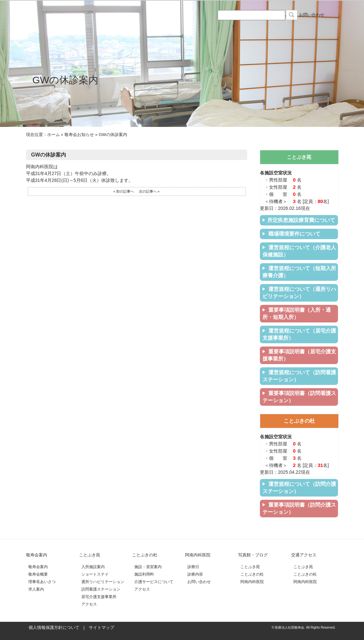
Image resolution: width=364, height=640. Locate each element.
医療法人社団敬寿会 (52, 30)
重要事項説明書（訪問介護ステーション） (299, 508)
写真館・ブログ (260, 30)
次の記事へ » (149, 191)
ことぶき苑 (90, 555)
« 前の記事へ (124, 191)
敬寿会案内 (37, 555)
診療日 (193, 567)
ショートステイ (95, 574)
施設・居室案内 (148, 567)
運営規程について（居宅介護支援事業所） (299, 334)
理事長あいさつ (42, 582)
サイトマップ (101, 627)
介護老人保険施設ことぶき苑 (104, 30)
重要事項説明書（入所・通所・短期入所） (297, 313)
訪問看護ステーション (101, 589)
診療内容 (195, 574)
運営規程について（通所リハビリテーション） (299, 293)
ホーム (54, 135)
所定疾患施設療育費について (299, 220)
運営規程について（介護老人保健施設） (299, 251)
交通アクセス (312, 30)
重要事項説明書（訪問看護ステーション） (299, 397)
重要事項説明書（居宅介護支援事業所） (299, 355)
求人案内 (36, 589)
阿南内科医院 (208, 30)
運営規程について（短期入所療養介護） (299, 272)
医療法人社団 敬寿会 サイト (67, 13)
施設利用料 (144, 574)
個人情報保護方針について (54, 627)
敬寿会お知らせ (79, 135)
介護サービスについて (154, 582)
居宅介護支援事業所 (99, 597)
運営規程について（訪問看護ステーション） (299, 376)
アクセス (89, 604)
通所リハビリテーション (103, 582)
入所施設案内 (93, 567)
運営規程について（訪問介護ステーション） (299, 488)
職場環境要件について (291, 234)
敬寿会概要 (38, 574)
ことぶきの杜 (145, 555)
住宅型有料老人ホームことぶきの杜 (156, 30)
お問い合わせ (312, 15)
